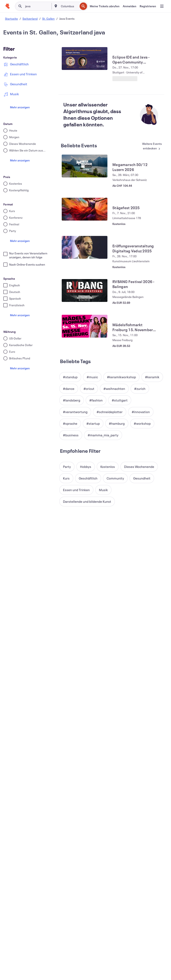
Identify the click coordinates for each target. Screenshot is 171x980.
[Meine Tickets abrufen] (105, 6)
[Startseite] (7, 6)
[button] (70, 377)
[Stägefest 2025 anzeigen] (85, 209)
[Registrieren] (148, 6)
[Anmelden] (130, 6)
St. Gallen (48, 19)
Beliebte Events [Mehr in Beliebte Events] (79, 145)
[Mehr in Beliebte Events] (149, 146)
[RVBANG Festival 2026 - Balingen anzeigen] (85, 290)
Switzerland (30, 19)
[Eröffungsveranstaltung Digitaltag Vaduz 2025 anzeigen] (85, 247)
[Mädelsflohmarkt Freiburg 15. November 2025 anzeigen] (85, 326)
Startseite (11, 19)
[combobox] (69, 6)
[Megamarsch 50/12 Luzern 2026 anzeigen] (85, 166)
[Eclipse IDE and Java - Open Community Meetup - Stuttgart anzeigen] (85, 59)
